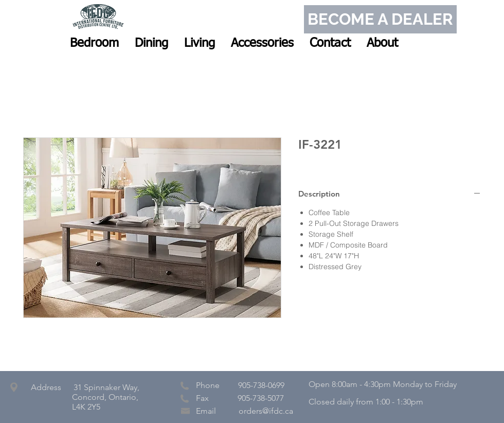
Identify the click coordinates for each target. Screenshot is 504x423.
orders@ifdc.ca (266, 411)
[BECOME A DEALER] (380, 19)
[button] (94, 43)
